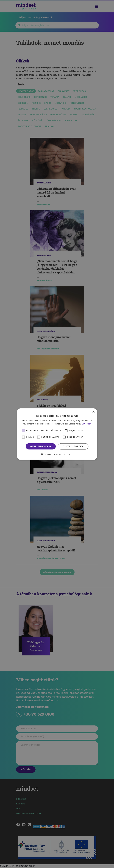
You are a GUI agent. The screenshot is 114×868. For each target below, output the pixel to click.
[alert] (57, 434)
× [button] (93, 412)
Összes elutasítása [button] (73, 446)
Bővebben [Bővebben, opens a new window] (87, 424)
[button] (57, 454)
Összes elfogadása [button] (41, 446)
